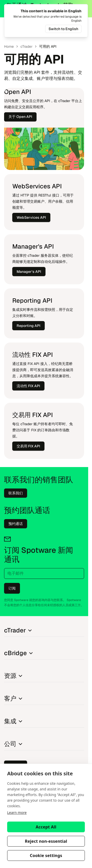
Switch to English (63, 29)
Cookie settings (46, 855)
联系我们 (16, 493)
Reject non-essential (46, 841)
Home (9, 46)
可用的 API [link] (48, 46)
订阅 (12, 588)
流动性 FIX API (28, 386)
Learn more (17, 812)
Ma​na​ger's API (29, 272)
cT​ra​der (26, 46)
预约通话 (16, 524)
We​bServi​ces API (31, 217)
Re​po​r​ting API (28, 326)
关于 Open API (20, 117)
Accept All (46, 827)
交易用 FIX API (28, 446)
